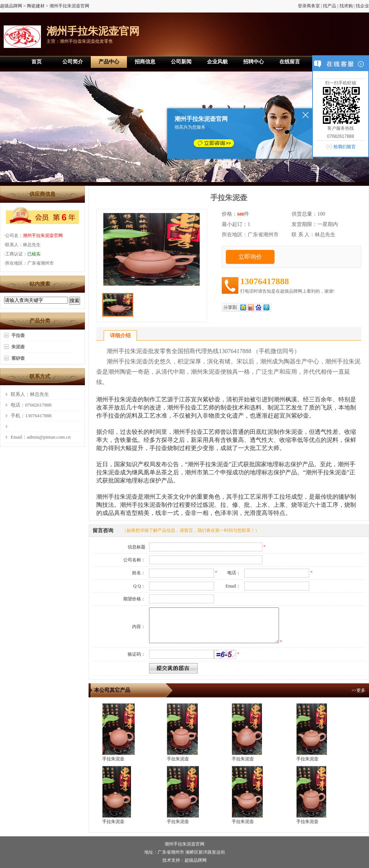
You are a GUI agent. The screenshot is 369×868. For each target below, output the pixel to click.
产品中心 (109, 62)
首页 (37, 62)
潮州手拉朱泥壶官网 (43, 236)
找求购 (346, 6)
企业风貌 (217, 62)
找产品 (330, 6)
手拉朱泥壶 (113, 759)
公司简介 (73, 62)
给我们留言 (345, 147)
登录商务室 (309, 6)
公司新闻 (181, 62)
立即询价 (250, 257)
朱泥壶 (18, 347)
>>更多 (358, 690)
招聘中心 (254, 62)
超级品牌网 (11, 6)
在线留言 (290, 62)
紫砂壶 (18, 358)
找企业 (362, 6)
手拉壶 (18, 335)
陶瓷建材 (36, 6)
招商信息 (145, 62)
